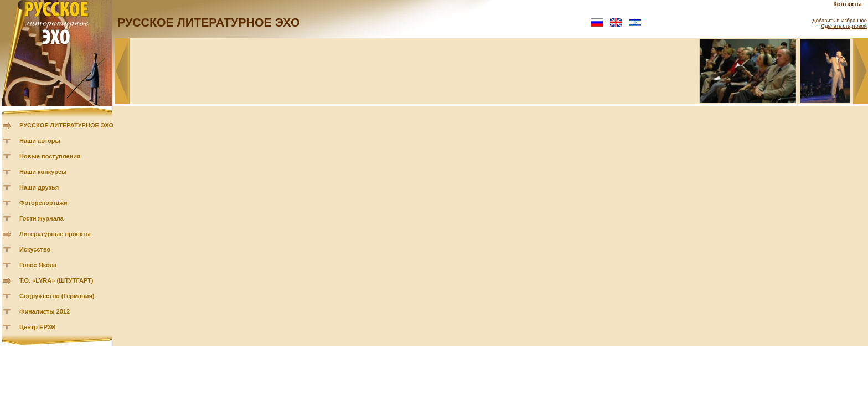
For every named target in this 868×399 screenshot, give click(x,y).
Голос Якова (38, 265)
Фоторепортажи (43, 203)
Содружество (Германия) (57, 296)
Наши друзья (39, 187)
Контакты (848, 4)
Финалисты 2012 (45, 311)
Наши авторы (40, 141)
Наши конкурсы (43, 172)
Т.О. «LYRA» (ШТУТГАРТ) (56, 280)
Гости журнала (42, 218)
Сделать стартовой (844, 26)
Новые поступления (50, 156)
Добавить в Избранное (839, 21)
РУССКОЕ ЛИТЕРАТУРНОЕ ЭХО (66, 125)
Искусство (35, 249)
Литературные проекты (55, 234)
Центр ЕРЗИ (37, 327)
